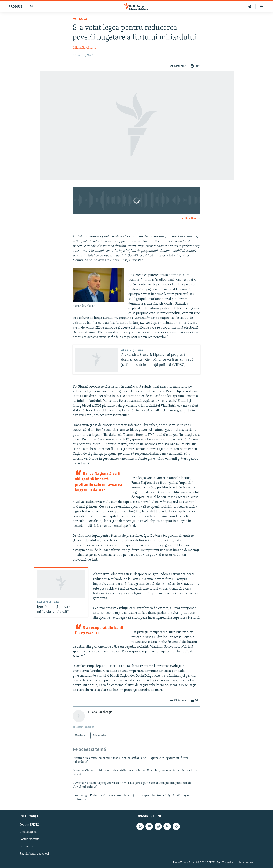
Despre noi (27, 846)
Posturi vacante (30, 839)
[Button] (178, 66)
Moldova (80, 19)
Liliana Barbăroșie (84, 48)
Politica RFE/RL (30, 825)
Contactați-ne (29, 832)
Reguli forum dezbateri (34, 854)
